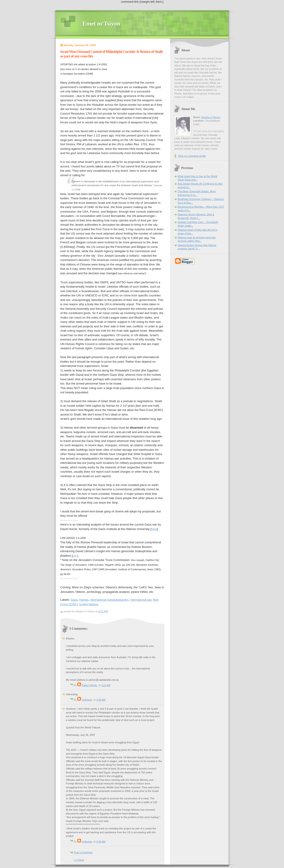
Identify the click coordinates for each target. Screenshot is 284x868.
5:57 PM (103, 611)
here (154, 529)
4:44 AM (101, 842)
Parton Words (89, 685)
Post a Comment (83, 852)
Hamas (84, 600)
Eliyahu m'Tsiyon (211, 117)
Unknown (87, 700)
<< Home (79, 860)
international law (141, 600)
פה (75, 556)
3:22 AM (106, 685)
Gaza (74, 600)
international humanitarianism (109, 600)
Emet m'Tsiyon (101, 24)
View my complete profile (192, 156)
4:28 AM (101, 700)
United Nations (89, 604)
